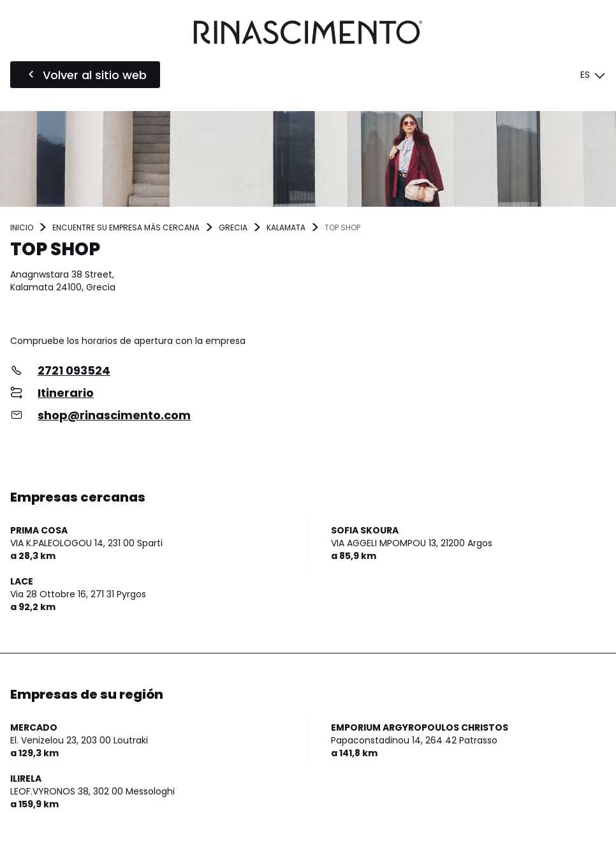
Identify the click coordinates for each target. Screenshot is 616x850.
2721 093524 (74, 370)
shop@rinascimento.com (114, 415)
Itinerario (66, 393)
